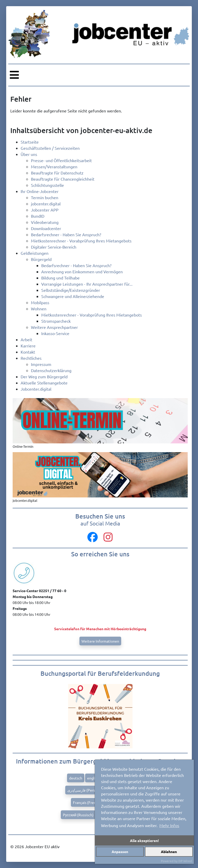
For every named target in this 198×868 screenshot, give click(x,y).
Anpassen (120, 852)
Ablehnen (169, 852)
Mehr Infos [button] (169, 825)
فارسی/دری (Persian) (84, 790)
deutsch (76, 778)
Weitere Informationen (100, 641)
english (93, 778)
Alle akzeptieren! (144, 840)
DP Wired (185, 861)
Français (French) (87, 802)
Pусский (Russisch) (78, 815)
